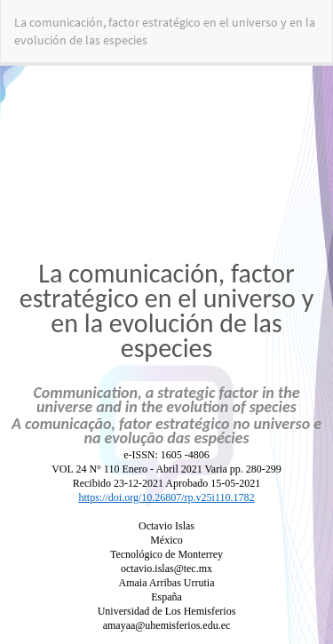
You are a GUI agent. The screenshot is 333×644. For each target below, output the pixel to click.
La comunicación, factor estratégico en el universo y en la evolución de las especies (165, 31)
